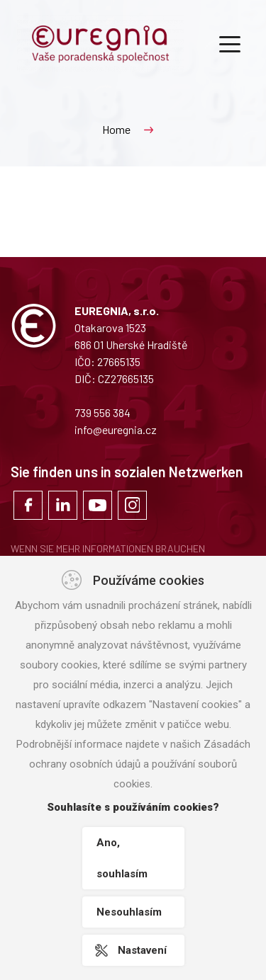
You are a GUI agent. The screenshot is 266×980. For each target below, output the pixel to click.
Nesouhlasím (129, 912)
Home (116, 129)
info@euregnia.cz (116, 429)
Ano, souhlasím (122, 858)
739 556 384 (102, 412)
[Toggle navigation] (230, 43)
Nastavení (142, 950)
